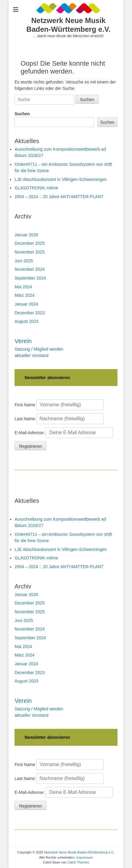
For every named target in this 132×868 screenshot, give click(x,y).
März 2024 (25, 295)
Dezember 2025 (30, 243)
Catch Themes (78, 862)
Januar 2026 (26, 235)
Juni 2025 (24, 261)
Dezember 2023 (30, 313)
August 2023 (26, 321)
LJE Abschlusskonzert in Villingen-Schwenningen (61, 179)
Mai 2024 (23, 287)
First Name (25, 405)
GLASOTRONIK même (36, 188)
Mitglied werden (48, 349)
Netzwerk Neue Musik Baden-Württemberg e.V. (68, 25)
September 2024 (30, 278)
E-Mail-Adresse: (64, 433)
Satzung (22, 349)
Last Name (25, 419)
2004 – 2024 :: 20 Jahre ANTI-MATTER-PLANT (59, 197)
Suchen (22, 114)
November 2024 (30, 269)
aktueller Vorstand (31, 355)
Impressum (84, 857)
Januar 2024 (26, 304)
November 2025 (30, 252)
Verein (23, 341)
